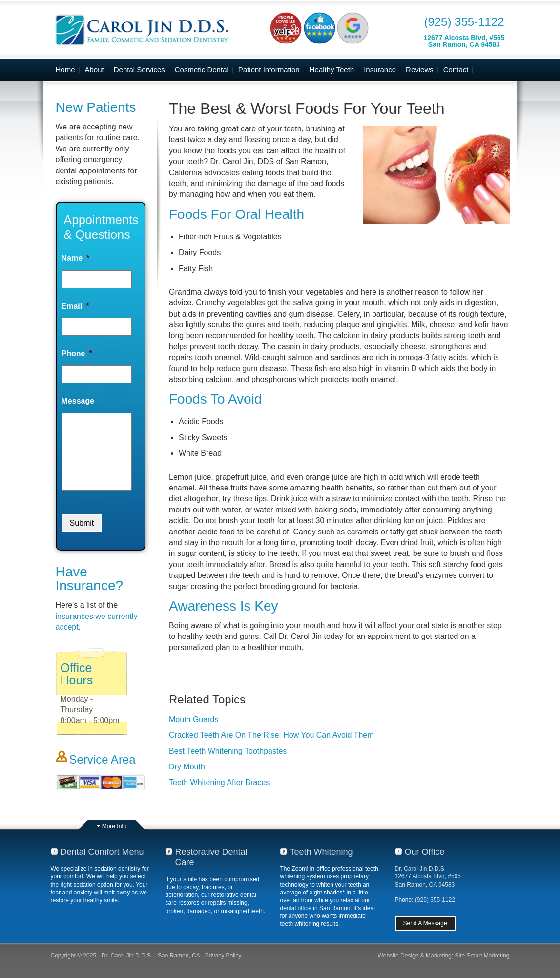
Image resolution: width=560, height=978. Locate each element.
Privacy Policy (223, 956)
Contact (456, 70)
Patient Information (269, 70)
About (94, 70)
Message (78, 401)
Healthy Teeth (332, 70)
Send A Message (425, 923)
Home (65, 70)
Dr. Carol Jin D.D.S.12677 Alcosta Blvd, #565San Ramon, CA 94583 (428, 876)
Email (75, 306)
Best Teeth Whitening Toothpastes (228, 751)
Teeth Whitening (321, 852)
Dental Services (139, 70)
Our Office (425, 852)
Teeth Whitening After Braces (219, 782)
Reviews (420, 70)
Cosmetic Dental (202, 70)
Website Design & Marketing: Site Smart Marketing (444, 956)
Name (76, 258)
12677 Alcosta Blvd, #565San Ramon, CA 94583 (464, 41)
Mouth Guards (194, 719)
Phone (77, 353)
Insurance (380, 70)
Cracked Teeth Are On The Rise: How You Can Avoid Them (271, 735)
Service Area (103, 759)
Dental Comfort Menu (102, 852)
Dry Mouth (187, 767)
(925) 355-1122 (464, 22)
